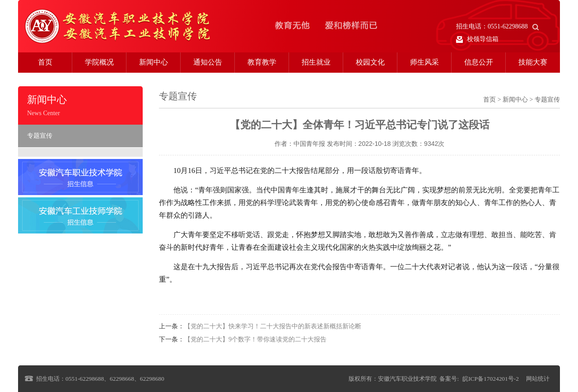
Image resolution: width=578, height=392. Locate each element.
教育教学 (262, 62)
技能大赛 (533, 62)
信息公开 (479, 62)
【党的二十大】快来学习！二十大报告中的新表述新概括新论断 (273, 326)
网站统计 (538, 379)
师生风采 (424, 62)
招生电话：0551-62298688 (497, 26)
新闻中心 (154, 62)
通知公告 (208, 62)
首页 (45, 62)
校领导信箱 (477, 39)
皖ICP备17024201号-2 (491, 379)
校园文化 (370, 62)
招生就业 (316, 62)
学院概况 (99, 62)
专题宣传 (40, 136)
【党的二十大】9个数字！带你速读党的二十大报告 (255, 339)
